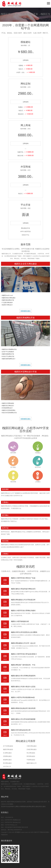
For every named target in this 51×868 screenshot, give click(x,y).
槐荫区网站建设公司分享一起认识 (23, 643)
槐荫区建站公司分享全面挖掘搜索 (23, 719)
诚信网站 (29, 807)
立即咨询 (26, 60)
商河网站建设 (7, 763)
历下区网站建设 (8, 746)
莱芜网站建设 (31, 756)
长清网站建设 (7, 753)
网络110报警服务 (21, 807)
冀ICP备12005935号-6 (15, 830)
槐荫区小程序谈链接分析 (20, 621)
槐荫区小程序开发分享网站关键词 (23, 611)
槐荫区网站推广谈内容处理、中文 (23, 665)
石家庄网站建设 (15, 4)
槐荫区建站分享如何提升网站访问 (23, 589)
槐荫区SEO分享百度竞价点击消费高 (24, 632)
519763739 (8, 820)
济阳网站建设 (7, 756)
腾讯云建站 (35, 807)
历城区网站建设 (32, 749)
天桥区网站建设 (32, 746)
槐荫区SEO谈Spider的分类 (21, 730)
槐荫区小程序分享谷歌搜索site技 (23, 697)
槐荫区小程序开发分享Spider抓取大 (24, 654)
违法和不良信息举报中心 (8, 807)
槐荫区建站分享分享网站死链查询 (23, 676)
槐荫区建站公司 (32, 763)
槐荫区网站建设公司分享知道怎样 (23, 600)
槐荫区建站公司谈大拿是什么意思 (23, 687)
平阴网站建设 (31, 760)
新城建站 (18, 832)
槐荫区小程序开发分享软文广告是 (23, 578)
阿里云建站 (42, 807)
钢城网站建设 (7, 760)
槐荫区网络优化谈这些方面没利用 (23, 708)
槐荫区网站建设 (8, 749)
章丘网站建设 (31, 753)
